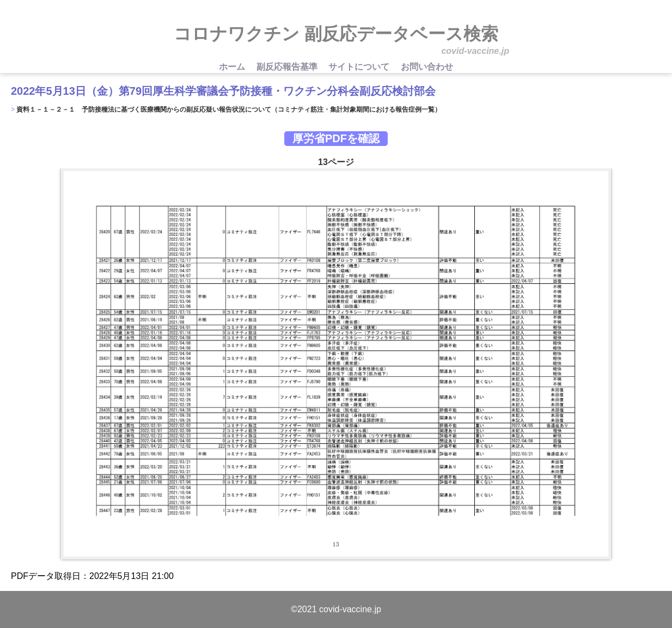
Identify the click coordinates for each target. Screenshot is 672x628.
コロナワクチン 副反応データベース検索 (336, 34)
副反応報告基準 (288, 67)
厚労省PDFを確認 (336, 138)
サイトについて (360, 67)
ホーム (233, 67)
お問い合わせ (427, 67)
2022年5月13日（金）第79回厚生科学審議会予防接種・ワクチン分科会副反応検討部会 (223, 91)
